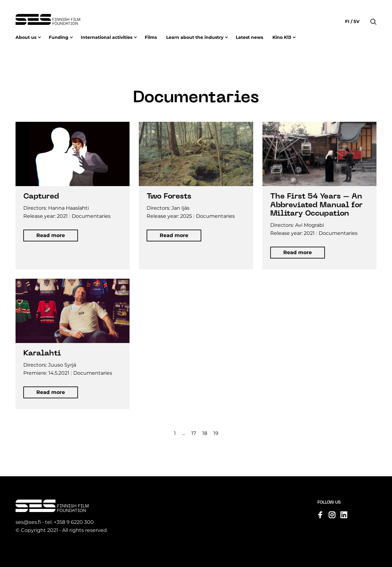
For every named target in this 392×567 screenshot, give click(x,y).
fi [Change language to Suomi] (348, 21)
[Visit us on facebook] (320, 515)
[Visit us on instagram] (332, 515)
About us (26, 37)
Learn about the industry (195, 37)
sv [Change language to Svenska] (356, 21)
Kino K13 (282, 37)
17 (194, 434)
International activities (107, 37)
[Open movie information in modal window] (73, 196)
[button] (373, 12)
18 (205, 434)
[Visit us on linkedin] (344, 515)
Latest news (249, 37)
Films (151, 37)
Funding (59, 37)
